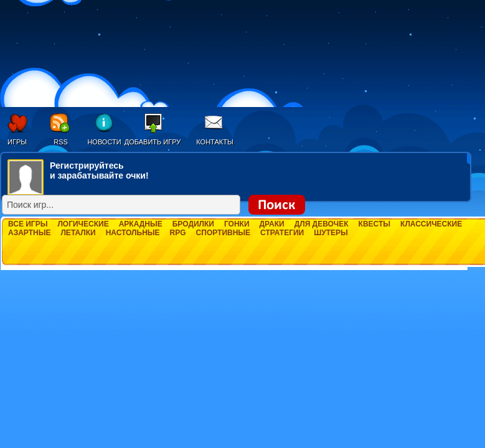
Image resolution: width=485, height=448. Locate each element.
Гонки (237, 224)
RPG (178, 233)
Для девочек (322, 224)
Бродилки (193, 224)
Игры (17, 142)
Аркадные (141, 224)
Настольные (133, 233)
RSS (61, 142)
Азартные (29, 233)
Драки (272, 224)
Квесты (374, 224)
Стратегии (282, 233)
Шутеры (331, 233)
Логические (83, 224)
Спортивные (224, 233)
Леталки (78, 233)
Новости (104, 142)
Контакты (214, 142)
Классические (431, 224)
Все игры (28, 224)
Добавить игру (153, 142)
